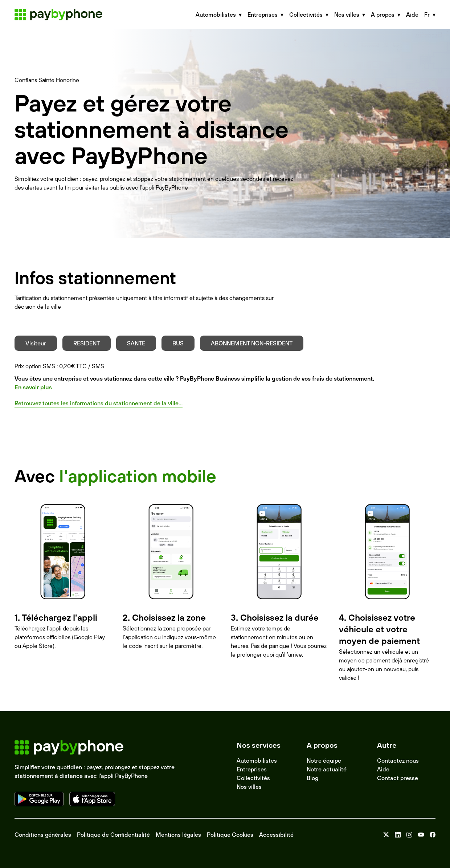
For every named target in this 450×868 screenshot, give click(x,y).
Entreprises (252, 769)
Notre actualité (327, 769)
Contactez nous (398, 760)
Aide (412, 15)
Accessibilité (276, 835)
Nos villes (249, 787)
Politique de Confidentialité (113, 835)
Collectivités (253, 778)
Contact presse (398, 778)
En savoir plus (33, 387)
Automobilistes (257, 760)
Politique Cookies (230, 835)
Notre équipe (324, 760)
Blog (312, 778)
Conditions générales (43, 835)
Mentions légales (178, 835)
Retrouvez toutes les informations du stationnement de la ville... (99, 403)
